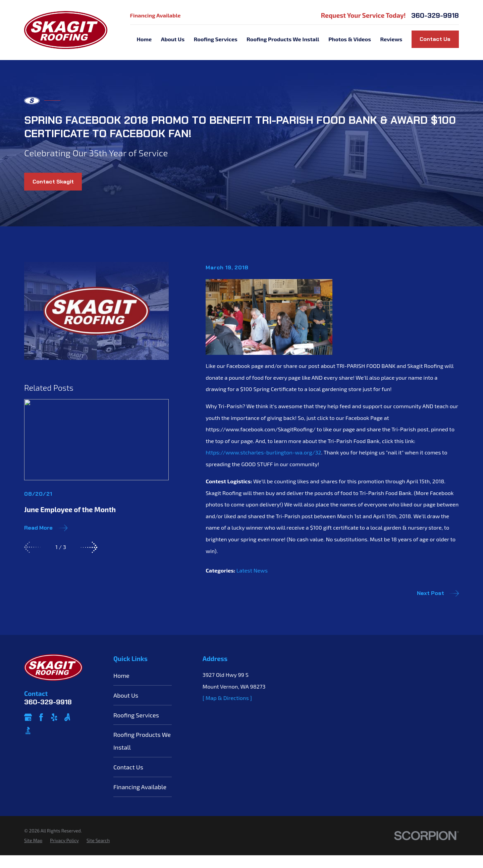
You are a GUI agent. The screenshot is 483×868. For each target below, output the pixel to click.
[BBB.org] (28, 730)
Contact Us (435, 39)
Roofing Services (136, 715)
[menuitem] (33, 841)
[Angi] (67, 717)
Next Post (438, 593)
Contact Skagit (53, 182)
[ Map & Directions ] (227, 698)
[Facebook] (41, 717)
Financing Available (155, 15)
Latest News (252, 570)
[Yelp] (54, 717)
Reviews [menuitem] (391, 39)
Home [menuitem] (144, 39)
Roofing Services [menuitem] (216, 39)
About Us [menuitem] (173, 39)
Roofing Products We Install (142, 741)
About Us (126, 695)
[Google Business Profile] (28, 717)
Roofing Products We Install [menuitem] (283, 39)
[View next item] (89, 547)
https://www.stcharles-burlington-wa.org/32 (263, 452)
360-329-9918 (435, 16)
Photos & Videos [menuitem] (350, 39)
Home (121, 675)
